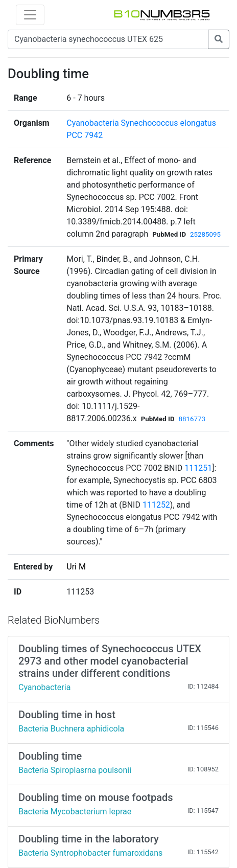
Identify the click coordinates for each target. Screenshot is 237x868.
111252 (156, 505)
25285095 (205, 234)
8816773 (192, 419)
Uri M (76, 567)
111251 (198, 468)
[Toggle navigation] (30, 15)
